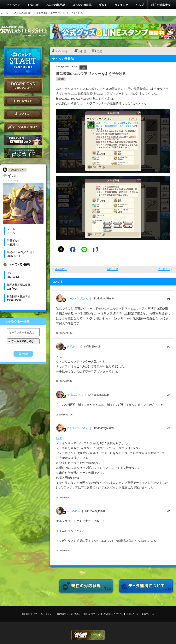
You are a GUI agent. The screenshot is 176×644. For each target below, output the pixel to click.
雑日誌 (61, 79)
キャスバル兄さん (78, 298)
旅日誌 (82, 51)
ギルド (103, 5)
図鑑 (99, 51)
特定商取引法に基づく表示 (69, 614)
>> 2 (59, 438)
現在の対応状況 (161, 5)
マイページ (13, 5)
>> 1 (59, 356)
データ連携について (23, 127)
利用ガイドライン (92, 614)
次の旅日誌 (164, 269)
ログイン (23, 114)
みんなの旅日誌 (82, 5)
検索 (25, 354)
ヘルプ (140, 5)
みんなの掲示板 (56, 5)
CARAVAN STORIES (88, 635)
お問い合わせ (132, 614)
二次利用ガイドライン (113, 614)
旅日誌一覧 (113, 269)
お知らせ (33, 5)
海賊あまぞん (75, 395)
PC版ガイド (23, 101)
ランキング (121, 5)
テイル (71, 346)
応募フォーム (148, 614)
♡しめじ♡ (73, 511)
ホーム (4, 13)
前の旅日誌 (61, 269)
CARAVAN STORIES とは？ (23, 140)
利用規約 (26, 614)
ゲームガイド (23, 153)
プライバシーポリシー (44, 614)
